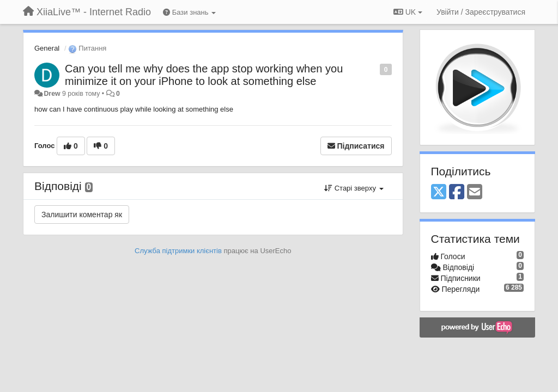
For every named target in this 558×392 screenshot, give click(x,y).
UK (408, 12)
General (47, 48)
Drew (52, 94)
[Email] (475, 192)
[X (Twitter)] (439, 192)
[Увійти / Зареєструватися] (481, 12)
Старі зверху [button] (354, 188)
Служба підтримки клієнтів (178, 251)
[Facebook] (457, 192)
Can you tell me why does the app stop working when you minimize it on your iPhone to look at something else (204, 75)
